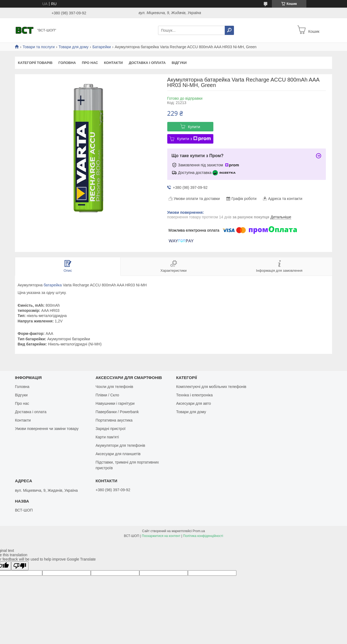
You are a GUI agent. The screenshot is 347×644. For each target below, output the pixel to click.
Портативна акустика (114, 420)
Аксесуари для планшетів (118, 454)
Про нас (90, 63)
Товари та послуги (38, 47)
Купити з (194, 139)
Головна (67, 63)
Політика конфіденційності (203, 536)
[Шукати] (229, 30)
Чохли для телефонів (114, 387)
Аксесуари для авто (194, 403)
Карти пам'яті (107, 437)
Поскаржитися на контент (161, 536)
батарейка (53, 285)
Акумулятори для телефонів (120, 445)
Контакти (113, 63)
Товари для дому (73, 47)
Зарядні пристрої (110, 429)
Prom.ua (199, 531)
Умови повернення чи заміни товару (47, 429)
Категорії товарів (35, 63)
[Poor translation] (20, 566)
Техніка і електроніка (195, 395)
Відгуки (179, 63)
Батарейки (102, 47)
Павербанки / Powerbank (117, 412)
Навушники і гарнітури (115, 403)
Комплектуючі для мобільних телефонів (211, 387)
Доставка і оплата (147, 63)
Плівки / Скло (107, 395)
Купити (194, 127)
